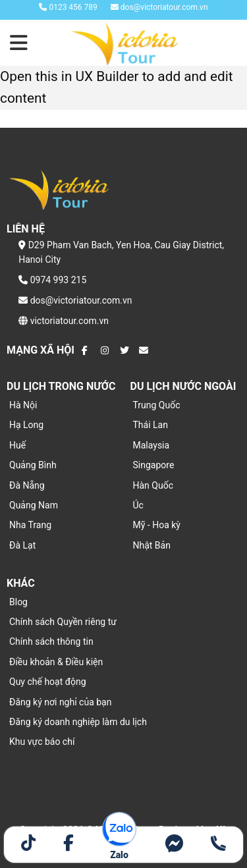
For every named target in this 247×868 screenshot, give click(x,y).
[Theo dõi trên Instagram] (105, 350)
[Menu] (20, 43)
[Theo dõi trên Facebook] (86, 350)
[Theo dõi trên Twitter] (124, 350)
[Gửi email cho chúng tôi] (144, 350)
